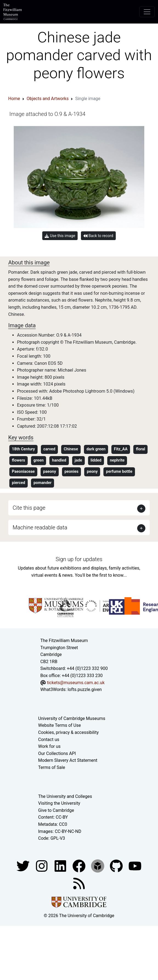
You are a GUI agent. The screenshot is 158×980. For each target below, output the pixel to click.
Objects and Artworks (48, 99)
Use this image (60, 236)
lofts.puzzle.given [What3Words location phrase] (84, 689)
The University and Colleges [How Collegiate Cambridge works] (65, 796)
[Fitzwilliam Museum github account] (117, 866)
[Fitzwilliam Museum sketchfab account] (98, 866)
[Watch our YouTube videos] (135, 866)
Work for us (49, 746)
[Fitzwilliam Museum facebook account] (61, 866)
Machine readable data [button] (40, 527)
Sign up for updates (79, 559)
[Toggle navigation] (147, 12)
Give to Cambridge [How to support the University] (56, 810)
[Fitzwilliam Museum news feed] (79, 883)
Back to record (98, 236)
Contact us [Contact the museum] (49, 740)
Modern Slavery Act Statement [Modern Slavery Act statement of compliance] (68, 760)
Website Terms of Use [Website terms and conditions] (60, 725)
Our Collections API (57, 753)
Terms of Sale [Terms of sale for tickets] (52, 767)
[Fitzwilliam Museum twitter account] (24, 866)
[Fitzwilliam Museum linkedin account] (80, 866)
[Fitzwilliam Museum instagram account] (42, 866)
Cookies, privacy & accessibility (68, 732)
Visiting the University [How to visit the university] (59, 803)
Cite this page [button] (29, 508)
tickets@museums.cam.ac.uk (76, 683)
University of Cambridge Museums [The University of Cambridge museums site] (72, 718)
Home (14, 99)
